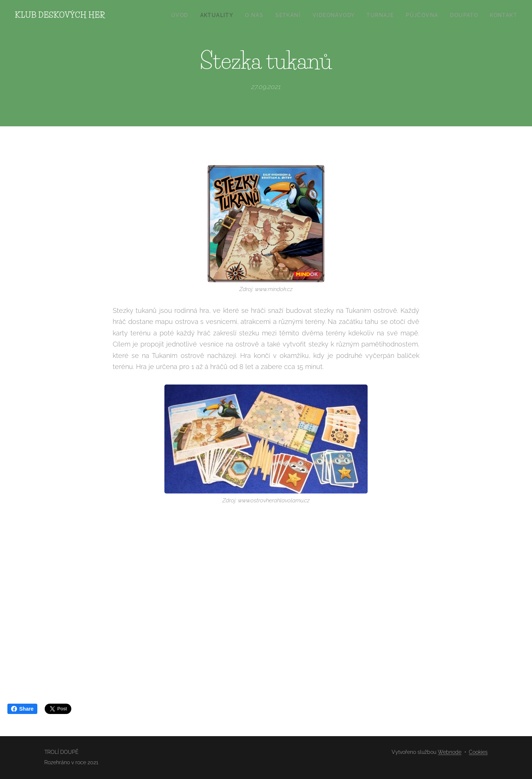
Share (22, 709)
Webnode (450, 752)
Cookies (478, 752)
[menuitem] (182, 15)
